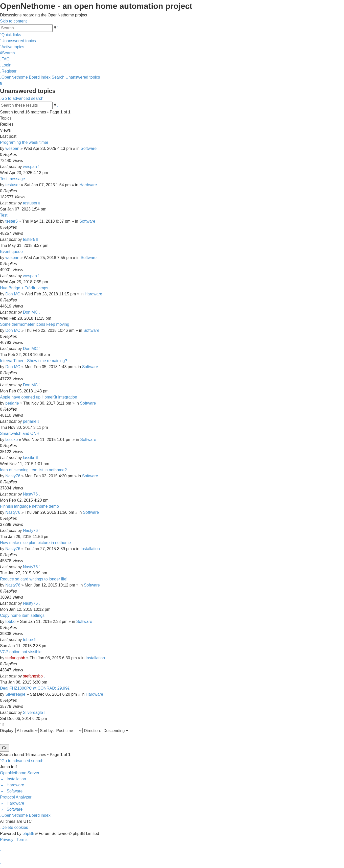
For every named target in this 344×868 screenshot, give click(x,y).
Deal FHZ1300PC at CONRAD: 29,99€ (35, 688)
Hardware (88, 185)
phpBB (29, 834)
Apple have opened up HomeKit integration (39, 397)
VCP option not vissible (21, 652)
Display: (19, 731)
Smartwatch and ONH (20, 433)
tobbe (10, 621)
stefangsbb (15, 658)
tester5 (12, 221)
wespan (12, 148)
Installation (90, 549)
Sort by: (61, 731)
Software (89, 148)
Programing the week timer (24, 142)
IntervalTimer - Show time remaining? (33, 361)
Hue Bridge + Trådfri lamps (24, 288)
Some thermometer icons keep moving (35, 324)
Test (4, 215)
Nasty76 (13, 476)
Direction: (107, 731)
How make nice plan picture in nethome (35, 543)
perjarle (12, 403)
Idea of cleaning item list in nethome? (33, 470)
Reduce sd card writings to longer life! (34, 579)
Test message (13, 179)
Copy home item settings (22, 615)
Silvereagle (15, 694)
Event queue (11, 252)
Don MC (13, 294)
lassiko (12, 440)
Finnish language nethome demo (29, 506)
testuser (13, 185)
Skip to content (13, 21)
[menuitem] (18, 41)
